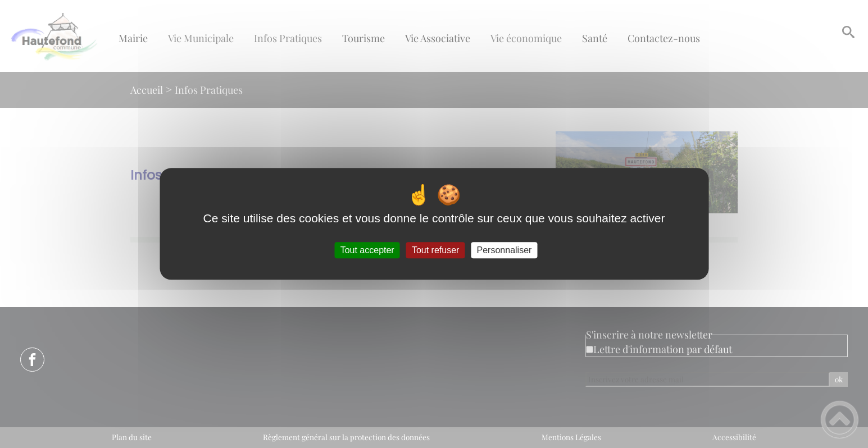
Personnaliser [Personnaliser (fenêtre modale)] (505, 250)
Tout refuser (435, 250)
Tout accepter (367, 250)
